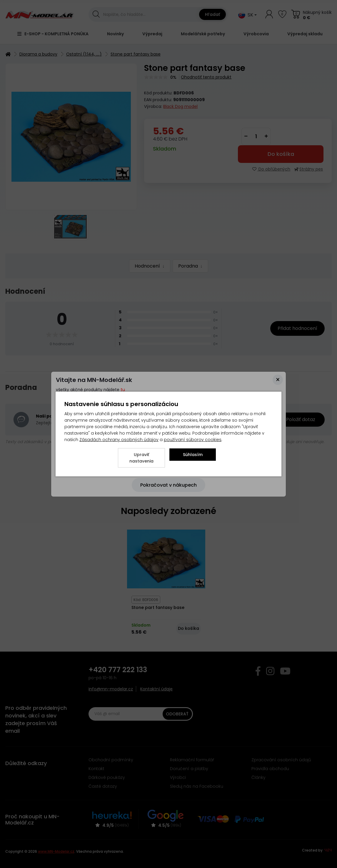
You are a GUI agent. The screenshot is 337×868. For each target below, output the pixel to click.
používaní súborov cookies (193, 440)
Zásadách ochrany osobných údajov (119, 440)
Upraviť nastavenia (141, 458)
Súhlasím (193, 455)
